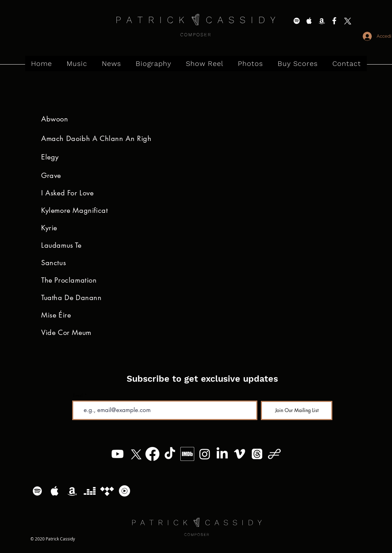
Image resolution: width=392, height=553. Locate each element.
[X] (347, 21)
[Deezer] (90, 491)
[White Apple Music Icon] (309, 21)
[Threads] (257, 454)
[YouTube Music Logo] (125, 491)
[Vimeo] (240, 454)
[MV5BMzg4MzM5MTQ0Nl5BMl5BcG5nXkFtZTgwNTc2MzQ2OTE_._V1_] (187, 454)
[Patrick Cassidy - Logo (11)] (274, 454)
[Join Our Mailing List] (297, 410)
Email (78, 395)
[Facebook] (152, 454)
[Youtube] (118, 454)
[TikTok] (170, 454)
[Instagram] (205, 454)
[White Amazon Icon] (322, 21)
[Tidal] (107, 491)
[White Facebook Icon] (334, 21)
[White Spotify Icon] (297, 21)
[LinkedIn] (222, 454)
